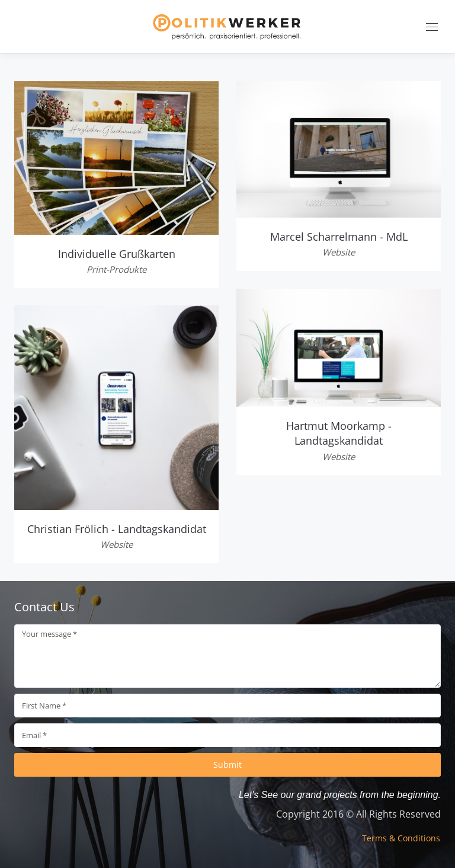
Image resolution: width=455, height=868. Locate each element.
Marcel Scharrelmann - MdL (339, 237)
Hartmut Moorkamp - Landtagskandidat (339, 433)
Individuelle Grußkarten (117, 254)
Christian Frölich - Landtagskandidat (117, 529)
